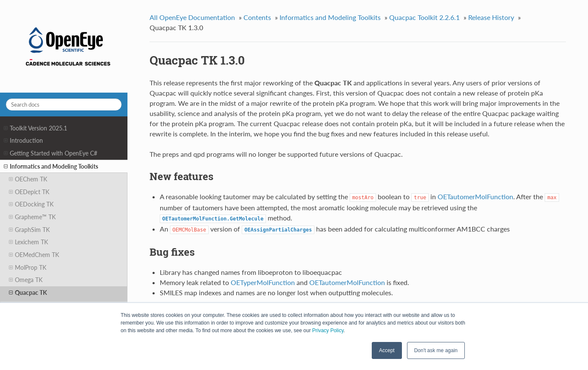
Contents (257, 17)
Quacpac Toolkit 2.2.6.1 (424, 17)
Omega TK (26, 280)
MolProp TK (28, 268)
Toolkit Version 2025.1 (35, 128)
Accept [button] (387, 350)
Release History (491, 17)
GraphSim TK (29, 230)
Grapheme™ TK (32, 217)
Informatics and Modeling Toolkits (51, 167)
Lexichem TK (28, 242)
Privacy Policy (328, 330)
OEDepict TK (29, 192)
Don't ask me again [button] (436, 350)
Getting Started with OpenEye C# (51, 153)
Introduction (23, 141)
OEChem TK (28, 179)
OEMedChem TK (34, 255)
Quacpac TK (28, 293)
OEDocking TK (31, 204)
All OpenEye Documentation (192, 17)
